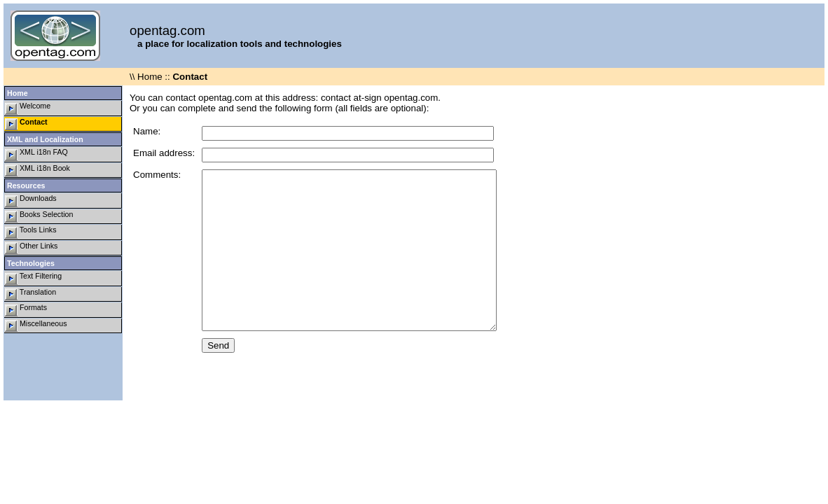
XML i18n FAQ (36, 154)
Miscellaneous (36, 326)
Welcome (28, 108)
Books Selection (39, 217)
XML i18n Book (37, 170)
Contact (26, 124)
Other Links (31, 248)
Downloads (31, 201)
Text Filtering (33, 278)
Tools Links (30, 232)
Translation (30, 294)
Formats (26, 310)
